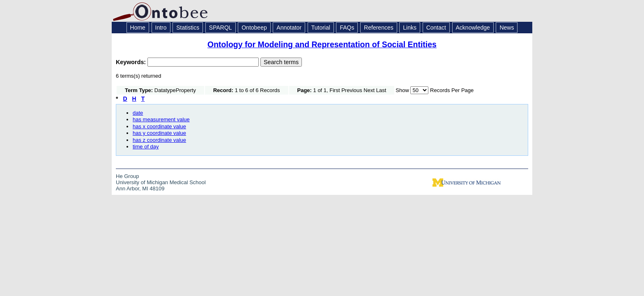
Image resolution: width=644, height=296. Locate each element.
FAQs (347, 28)
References (379, 28)
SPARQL (221, 28)
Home (138, 28)
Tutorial (321, 28)
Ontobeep (254, 28)
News (507, 28)
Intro (161, 28)
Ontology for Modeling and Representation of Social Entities (322, 44)
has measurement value (161, 119)
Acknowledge (473, 28)
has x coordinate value (159, 126)
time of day (146, 147)
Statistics (188, 28)
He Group (127, 176)
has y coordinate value (159, 133)
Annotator (289, 28)
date (138, 113)
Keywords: (132, 62)
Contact (436, 28)
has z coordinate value (159, 140)
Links (410, 28)
